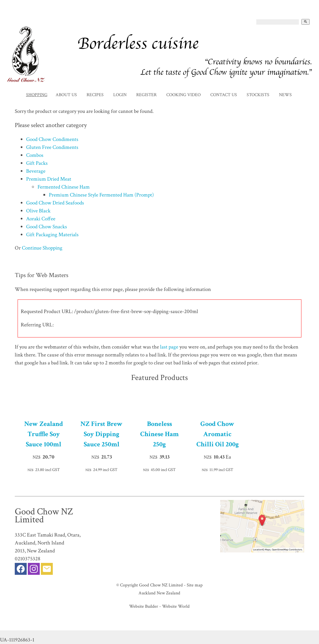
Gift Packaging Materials (52, 235)
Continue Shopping (42, 248)
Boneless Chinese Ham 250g (159, 434)
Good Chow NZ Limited (161, 585)
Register (146, 95)
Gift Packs (37, 163)
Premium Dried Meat (49, 179)
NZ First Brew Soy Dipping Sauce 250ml (101, 434)
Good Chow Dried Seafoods (55, 203)
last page (169, 347)
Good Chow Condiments (52, 139)
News (285, 95)
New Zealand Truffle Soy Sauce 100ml (44, 434)
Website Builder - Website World (159, 606)
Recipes (95, 95)
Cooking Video (183, 95)
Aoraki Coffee (41, 219)
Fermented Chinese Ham (64, 187)
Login (120, 95)
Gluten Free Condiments (52, 147)
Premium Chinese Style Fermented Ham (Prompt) (101, 195)
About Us (66, 95)
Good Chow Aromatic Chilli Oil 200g (218, 434)
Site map (195, 585)
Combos (35, 155)
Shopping (37, 95)
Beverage (36, 171)
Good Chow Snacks (47, 227)
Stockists (258, 95)
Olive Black (38, 211)
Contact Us (224, 95)
